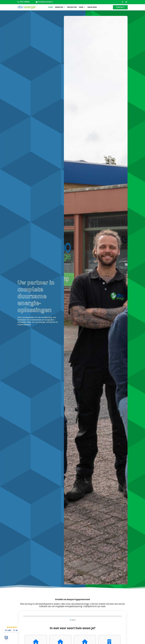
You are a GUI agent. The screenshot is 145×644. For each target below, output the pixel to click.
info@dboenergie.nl (45, 2)
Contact (120, 7)
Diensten (59, 7)
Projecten (72, 7)
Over (81, 7)
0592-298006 (25, 2)
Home (51, 7)
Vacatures (92, 7)
